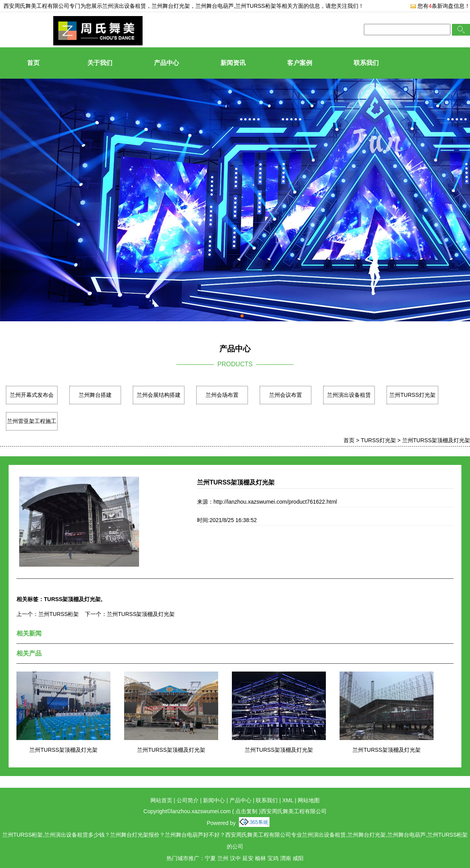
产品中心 (166, 63)
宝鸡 (273, 858)
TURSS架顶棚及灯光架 (72, 599)
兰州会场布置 (222, 395)
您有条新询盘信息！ (440, 6)
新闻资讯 (233, 63)
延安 (248, 858)
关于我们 (100, 63)
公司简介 (188, 800)
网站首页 (161, 800)
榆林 (260, 858)
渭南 (286, 858)
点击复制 (246, 811)
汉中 (235, 858)
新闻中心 (214, 800)
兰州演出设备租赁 (124, 6)
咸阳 (298, 858)
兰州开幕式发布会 (32, 395)
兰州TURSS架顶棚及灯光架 (436, 440)
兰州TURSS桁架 (59, 614)
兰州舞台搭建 (95, 395)
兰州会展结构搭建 (159, 395)
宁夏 (210, 858)
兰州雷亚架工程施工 (32, 421)
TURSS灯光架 (378, 440)
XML (288, 800)
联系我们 (366, 63)
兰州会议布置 (286, 395)
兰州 (223, 858)
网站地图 (309, 800)
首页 (33, 63)
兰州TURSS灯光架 (412, 395)
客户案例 (300, 63)
